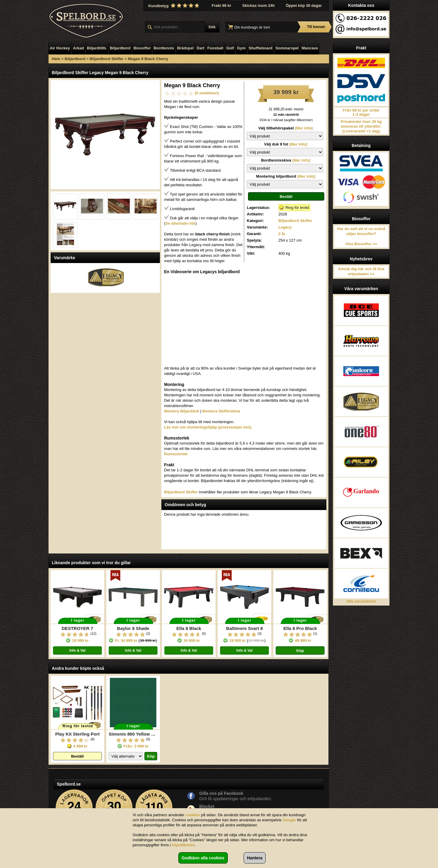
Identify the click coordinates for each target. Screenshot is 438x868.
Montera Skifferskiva (221, 411)
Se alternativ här (180, 223)
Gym (241, 48)
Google (289, 820)
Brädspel (186, 48)
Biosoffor (142, 48)
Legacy (285, 227)
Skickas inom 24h (259, 6)
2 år (282, 234)
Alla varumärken (361, 601)
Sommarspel (287, 48)
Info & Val (78, 650)
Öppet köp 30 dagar (304, 6)
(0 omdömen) (207, 93)
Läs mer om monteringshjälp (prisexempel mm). (208, 427)
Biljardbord (120, 48)
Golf (230, 48)
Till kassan (316, 27)
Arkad (78, 48)
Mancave (310, 48)
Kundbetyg (174, 6)
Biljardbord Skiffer (106, 59)
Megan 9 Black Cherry (148, 59)
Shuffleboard (261, 48)
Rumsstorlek (176, 454)
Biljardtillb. (97, 48)
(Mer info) (303, 128)
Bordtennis (164, 48)
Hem (56, 59)
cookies (193, 815)
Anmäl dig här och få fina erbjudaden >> (361, 271)
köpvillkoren (183, 845)
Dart (200, 48)
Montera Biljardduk (182, 411)
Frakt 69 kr (222, 6)
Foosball (215, 48)
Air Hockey (60, 48)
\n (285, 136)
